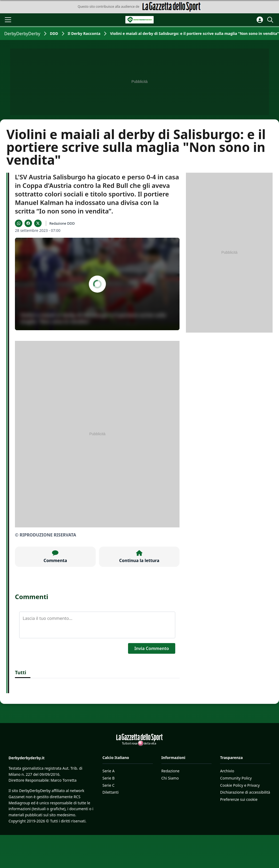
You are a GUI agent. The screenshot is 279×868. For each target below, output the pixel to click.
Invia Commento (152, 648)
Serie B (109, 778)
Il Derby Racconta (84, 33)
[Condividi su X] (38, 223)
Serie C (108, 785)
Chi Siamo (170, 778)
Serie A (108, 771)
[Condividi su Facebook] (28, 223)
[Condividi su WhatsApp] (19, 223)
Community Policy (236, 778)
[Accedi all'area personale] (260, 20)
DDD (54, 33)
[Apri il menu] (8, 20)
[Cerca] (271, 20)
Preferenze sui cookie (239, 799)
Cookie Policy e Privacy (240, 785)
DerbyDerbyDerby (22, 34)
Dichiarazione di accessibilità (245, 792)
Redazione (170, 771)
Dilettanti (111, 792)
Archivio (227, 771)
